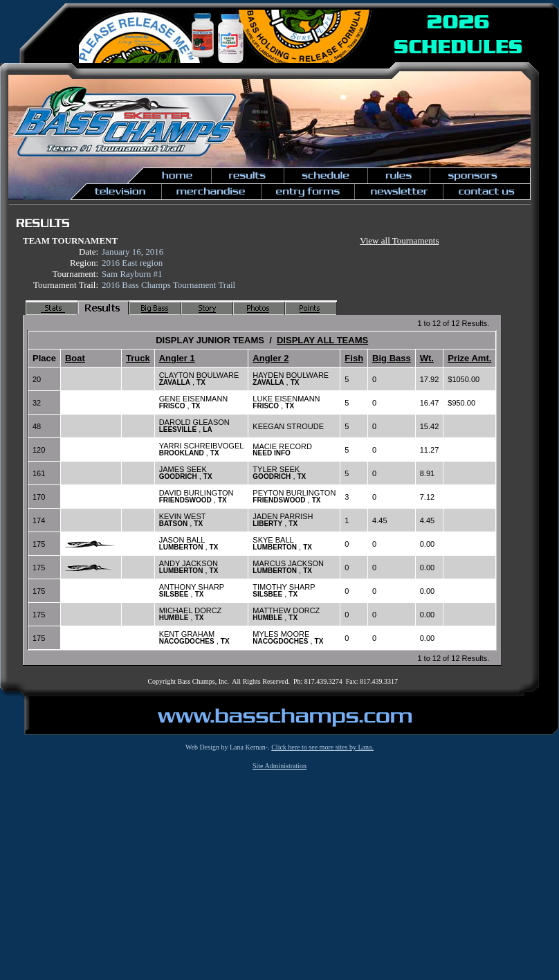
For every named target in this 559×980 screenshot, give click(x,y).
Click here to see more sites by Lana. (322, 747)
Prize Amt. (469, 358)
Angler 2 (271, 358)
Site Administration (279, 766)
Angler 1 (177, 358)
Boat (75, 358)
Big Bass (392, 358)
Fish (354, 358)
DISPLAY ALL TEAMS (322, 340)
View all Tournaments (399, 241)
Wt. (427, 358)
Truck (138, 358)
